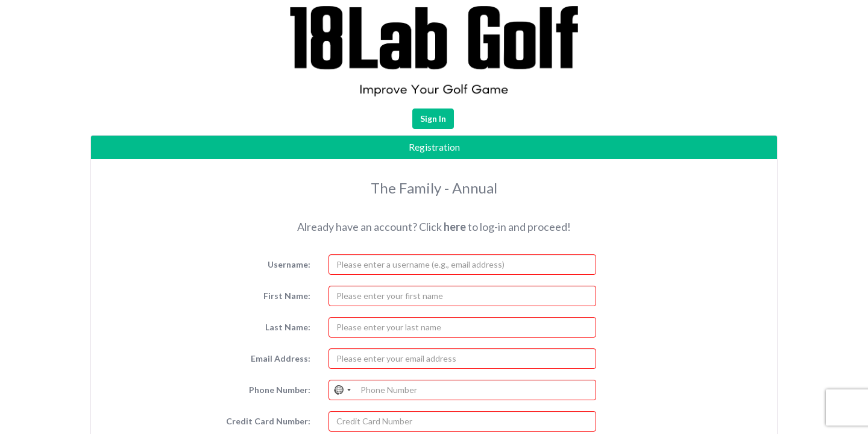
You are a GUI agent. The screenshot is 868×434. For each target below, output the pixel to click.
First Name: (287, 296)
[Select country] (343, 390)
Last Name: (288, 327)
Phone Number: (280, 390)
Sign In (433, 118)
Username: (289, 264)
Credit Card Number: (268, 421)
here (455, 227)
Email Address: (281, 358)
